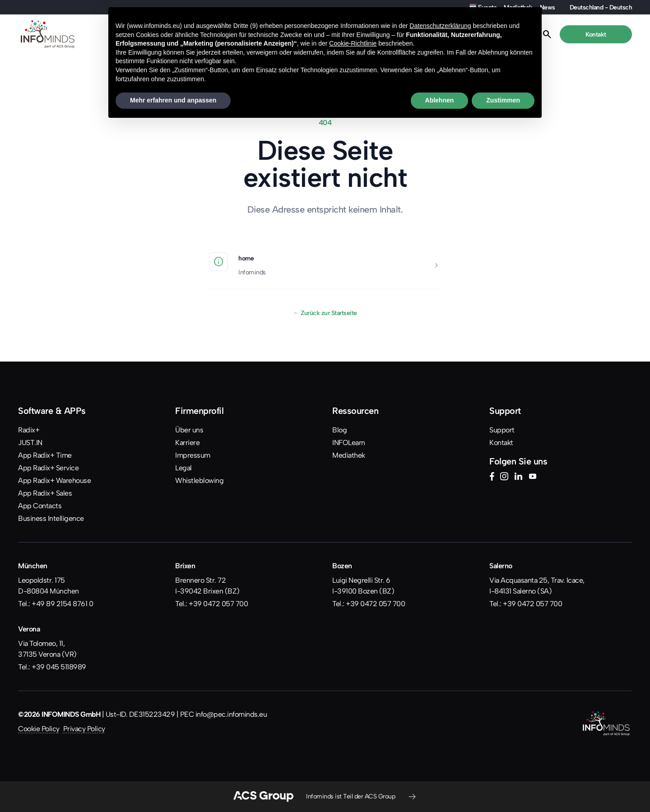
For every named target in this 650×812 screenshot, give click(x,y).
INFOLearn (349, 443)
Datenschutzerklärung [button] (440, 26)
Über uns (189, 430)
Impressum (193, 455)
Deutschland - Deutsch (601, 7)
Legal (183, 468)
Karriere (187, 443)
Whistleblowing (199, 480)
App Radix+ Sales (45, 493)
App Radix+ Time (45, 455)
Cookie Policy (39, 729)
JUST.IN (30, 443)
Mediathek (349, 455)
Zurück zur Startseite (325, 313)
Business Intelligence (51, 518)
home (246, 258)
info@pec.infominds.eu (231, 714)
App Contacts (40, 506)
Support (502, 430)
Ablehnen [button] (440, 100)
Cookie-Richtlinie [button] (353, 43)
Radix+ (29, 430)
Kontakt (501, 443)
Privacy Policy (84, 729)
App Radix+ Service (48, 468)
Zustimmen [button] (503, 100)
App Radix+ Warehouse (54, 480)
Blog (339, 430)
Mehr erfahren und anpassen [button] (173, 100)
